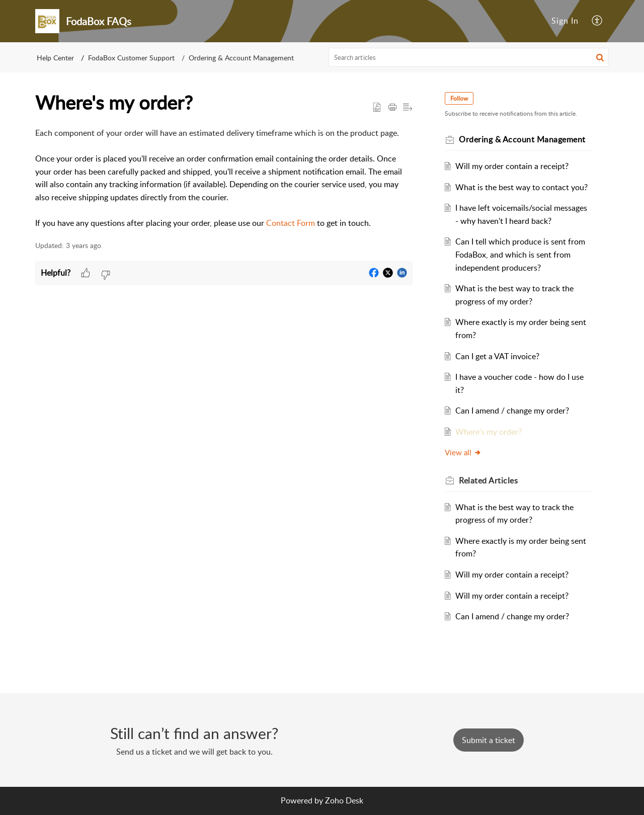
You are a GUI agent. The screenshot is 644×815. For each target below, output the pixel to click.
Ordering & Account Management (241, 58)
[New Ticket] (489, 740)
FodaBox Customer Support (131, 58)
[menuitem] (565, 21)
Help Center (55, 58)
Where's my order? (489, 432)
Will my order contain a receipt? (512, 166)
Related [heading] (488, 480)
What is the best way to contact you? (521, 187)
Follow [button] (459, 98)
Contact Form (291, 223)
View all (463, 452)
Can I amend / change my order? (512, 411)
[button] (597, 21)
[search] (469, 57)
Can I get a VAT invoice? (497, 356)
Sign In (565, 21)
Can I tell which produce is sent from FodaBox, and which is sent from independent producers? (520, 254)
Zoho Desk (344, 800)
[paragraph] (224, 178)
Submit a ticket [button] (489, 740)
